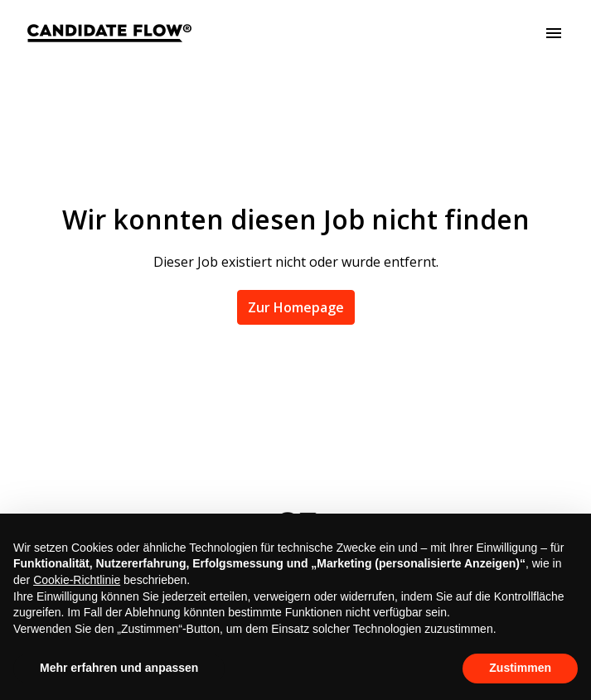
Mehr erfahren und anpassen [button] (119, 668)
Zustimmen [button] (520, 668)
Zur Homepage (296, 307)
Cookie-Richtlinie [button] (77, 580)
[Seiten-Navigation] (554, 33)
